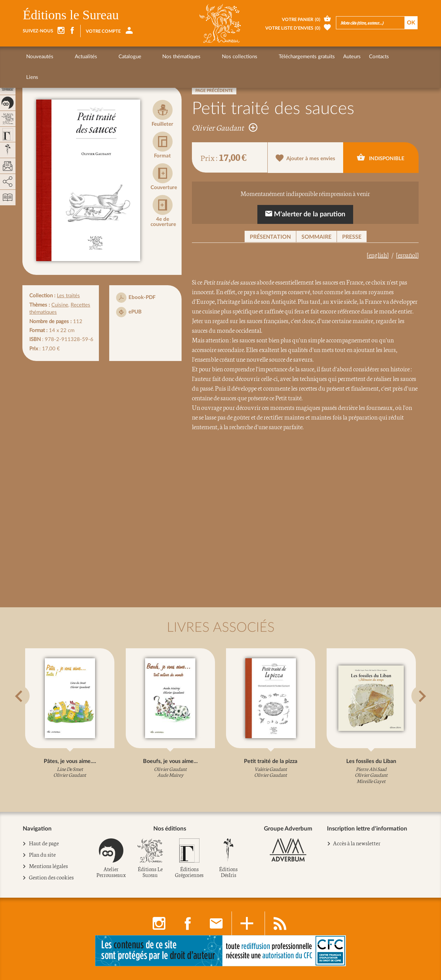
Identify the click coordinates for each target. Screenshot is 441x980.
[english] (378, 255)
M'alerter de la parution (305, 214)
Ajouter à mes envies (305, 158)
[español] (407, 255)
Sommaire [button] (316, 237)
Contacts (314, 57)
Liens (338, 57)
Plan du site (43, 855)
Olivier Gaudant (225, 127)
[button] (31, 713)
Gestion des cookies (52, 877)
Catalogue (104, 57)
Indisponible (381, 157)
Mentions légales (49, 866)
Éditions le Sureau (71, 15)
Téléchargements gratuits (242, 57)
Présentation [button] (270, 237)
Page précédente (214, 91)
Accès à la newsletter (357, 843)
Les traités (68, 296)
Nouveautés (40, 57)
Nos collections (188, 57)
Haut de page (44, 843)
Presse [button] (352, 237)
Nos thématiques (142, 57)
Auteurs (287, 57)
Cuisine (60, 305)
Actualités (73, 57)
